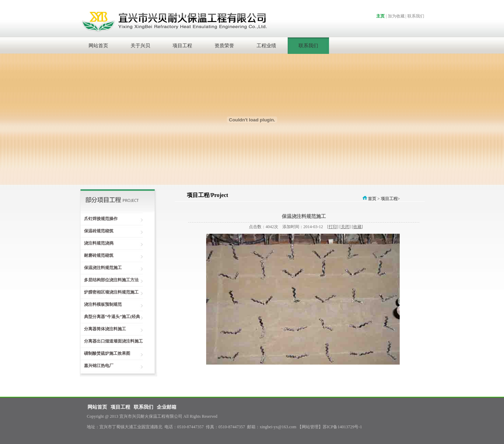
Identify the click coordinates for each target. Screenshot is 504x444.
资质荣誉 (224, 46)
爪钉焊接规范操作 (99, 219)
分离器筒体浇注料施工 (103, 329)
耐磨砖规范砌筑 (97, 255)
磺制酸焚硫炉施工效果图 (105, 353)
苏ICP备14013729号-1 (342, 427)
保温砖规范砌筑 (97, 231)
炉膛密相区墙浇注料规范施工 (109, 292)
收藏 (357, 227)
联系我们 (416, 16)
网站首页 (98, 46)
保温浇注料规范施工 (101, 268)
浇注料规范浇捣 (97, 243)
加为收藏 (396, 16)
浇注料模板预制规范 (101, 304)
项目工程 (182, 46)
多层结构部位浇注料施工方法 (109, 280)
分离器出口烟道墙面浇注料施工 (111, 341)
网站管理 (310, 427)
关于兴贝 (140, 46)
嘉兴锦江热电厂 (97, 366)
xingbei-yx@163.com (278, 427)
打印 (333, 227)
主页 (380, 16)
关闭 (345, 227)
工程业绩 (266, 46)
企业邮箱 (167, 407)
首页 (369, 199)
